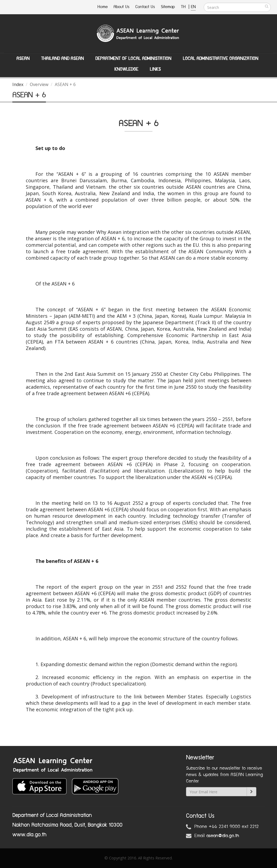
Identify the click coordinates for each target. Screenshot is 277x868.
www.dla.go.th (29, 835)
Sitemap (168, 7)
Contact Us (145, 7)
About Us (121, 7)
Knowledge (126, 69)
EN (193, 7)
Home (103, 7)
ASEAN (23, 59)
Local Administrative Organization (220, 59)
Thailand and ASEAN (62, 59)
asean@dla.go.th (223, 836)
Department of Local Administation (133, 59)
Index (18, 84)
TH (184, 7)
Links (155, 69)
